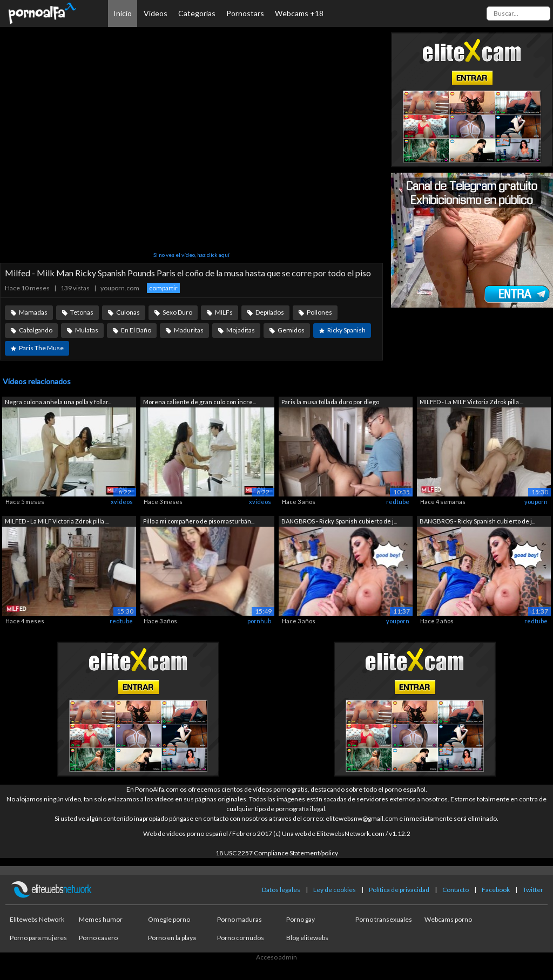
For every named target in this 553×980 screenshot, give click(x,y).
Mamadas (33, 312)
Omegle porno (169, 919)
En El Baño (136, 330)
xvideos (122, 502)
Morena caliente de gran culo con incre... (200, 402)
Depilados (270, 312)
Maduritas (189, 330)
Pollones (319, 312)
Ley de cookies (335, 890)
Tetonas (82, 312)
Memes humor (101, 919)
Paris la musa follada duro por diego (330, 402)
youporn (536, 502)
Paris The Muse (41, 348)
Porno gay (301, 919)
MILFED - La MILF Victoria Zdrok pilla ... (471, 402)
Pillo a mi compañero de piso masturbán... (199, 521)
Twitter (533, 890)
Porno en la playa (172, 938)
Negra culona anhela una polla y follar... (58, 402)
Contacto (456, 890)
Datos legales (281, 890)
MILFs (224, 312)
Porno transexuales (384, 919)
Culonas (128, 312)
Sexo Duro (177, 312)
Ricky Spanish (346, 330)
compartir (163, 288)
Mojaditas (241, 330)
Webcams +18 (299, 13)
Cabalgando (36, 330)
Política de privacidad (399, 890)
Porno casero (98, 938)
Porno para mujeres (38, 938)
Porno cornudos (241, 938)
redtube (398, 502)
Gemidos (291, 330)
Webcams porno (448, 919)
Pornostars (245, 13)
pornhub (259, 621)
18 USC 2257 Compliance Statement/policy (277, 853)
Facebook (496, 890)
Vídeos (156, 13)
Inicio (123, 13)
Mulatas (87, 330)
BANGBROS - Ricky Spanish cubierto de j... (339, 521)
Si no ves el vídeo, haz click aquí (191, 255)
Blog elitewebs (307, 938)
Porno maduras (240, 919)
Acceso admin (276, 957)
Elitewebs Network (37, 919)
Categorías (197, 13)
